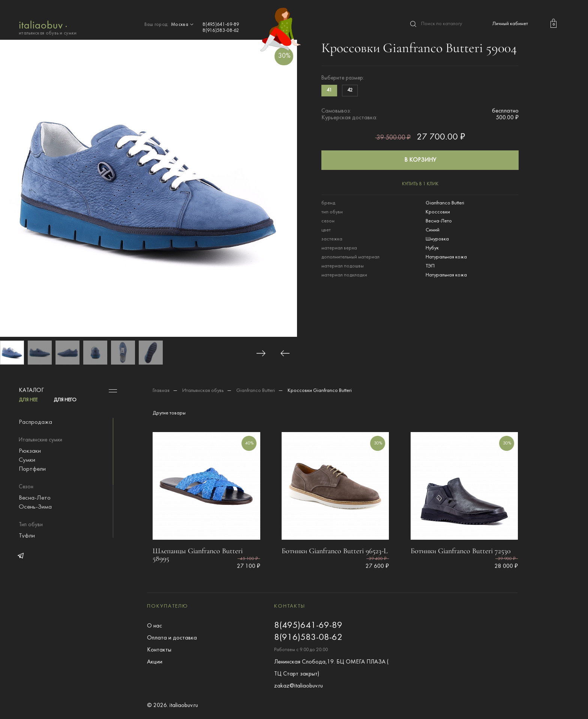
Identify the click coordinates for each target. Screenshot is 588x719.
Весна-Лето (35, 498)
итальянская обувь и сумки (48, 27)
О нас (154, 626)
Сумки (27, 460)
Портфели (32, 469)
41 (329, 90)
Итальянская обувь (203, 391)
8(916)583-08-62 (221, 31)
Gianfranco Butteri (256, 391)
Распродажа (35, 422)
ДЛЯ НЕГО (65, 400)
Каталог (31, 390)
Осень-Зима (35, 507)
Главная (161, 391)
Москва (183, 25)
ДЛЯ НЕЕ (28, 400)
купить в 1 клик (420, 184)
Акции (155, 662)
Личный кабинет (510, 24)
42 (350, 90)
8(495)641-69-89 (221, 25)
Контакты (159, 650)
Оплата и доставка (172, 638)
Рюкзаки (30, 451)
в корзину (420, 160)
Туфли (27, 536)
